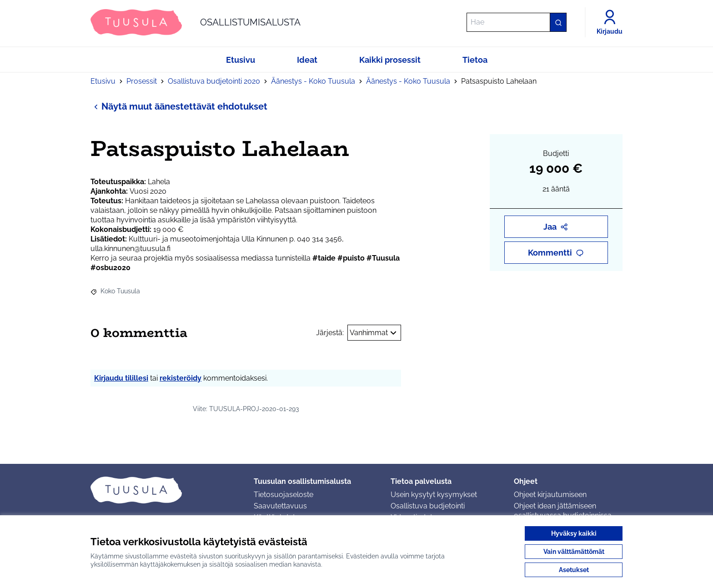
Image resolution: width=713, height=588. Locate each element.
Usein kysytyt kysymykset (434, 495)
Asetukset (574, 570)
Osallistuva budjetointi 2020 (214, 81)
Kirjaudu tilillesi (121, 378)
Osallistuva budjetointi (428, 506)
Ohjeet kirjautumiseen (550, 495)
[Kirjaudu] (610, 22)
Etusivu (103, 81)
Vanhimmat (374, 333)
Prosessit (142, 81)
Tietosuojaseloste (284, 495)
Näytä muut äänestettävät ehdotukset (179, 106)
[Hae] (517, 22)
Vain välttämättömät (574, 552)
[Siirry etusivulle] (196, 22)
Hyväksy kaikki (574, 533)
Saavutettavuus (280, 506)
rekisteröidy (181, 378)
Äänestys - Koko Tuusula (313, 81)
